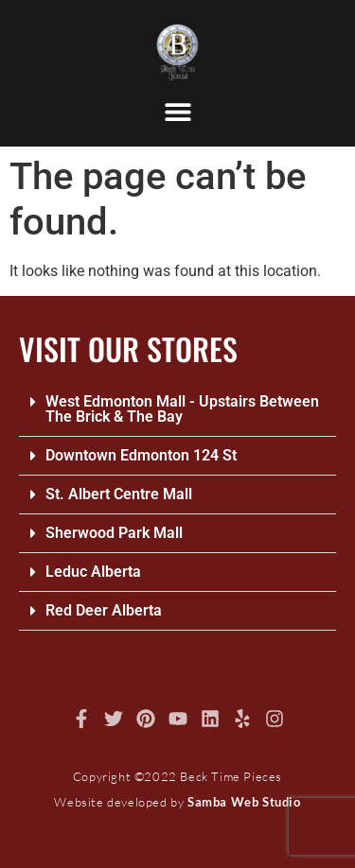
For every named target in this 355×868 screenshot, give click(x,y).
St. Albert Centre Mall (119, 494)
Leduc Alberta (93, 572)
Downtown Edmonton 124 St (141, 455)
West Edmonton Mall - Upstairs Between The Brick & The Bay (182, 409)
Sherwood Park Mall (114, 533)
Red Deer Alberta (104, 610)
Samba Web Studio (244, 802)
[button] (177, 111)
